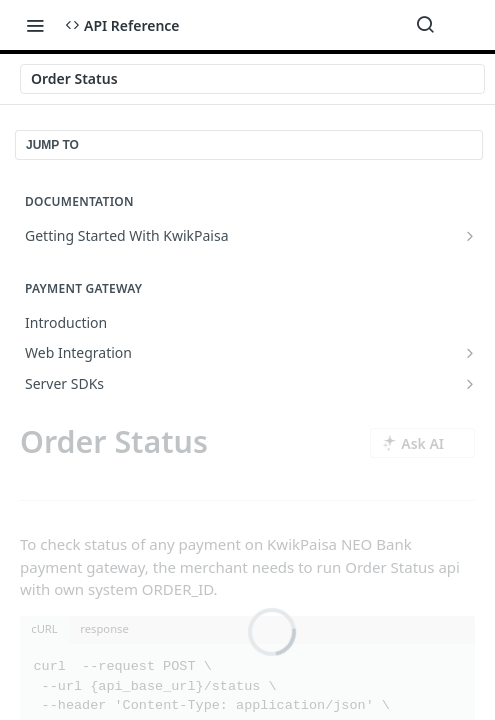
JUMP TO (52, 145)
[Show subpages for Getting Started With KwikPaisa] (470, 236)
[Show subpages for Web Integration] (470, 353)
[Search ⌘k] (425, 25)
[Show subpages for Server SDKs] (470, 384)
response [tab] (104, 628)
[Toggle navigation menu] (35, 25)
